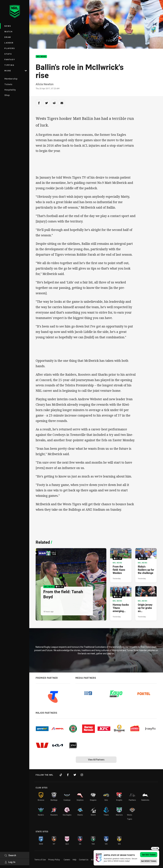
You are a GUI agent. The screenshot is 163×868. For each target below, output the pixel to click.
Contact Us (84, 860)
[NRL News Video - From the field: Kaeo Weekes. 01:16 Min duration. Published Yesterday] (121, 565)
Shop (7, 95)
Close (155, 848)
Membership (11, 79)
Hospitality (10, 90)
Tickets (8, 84)
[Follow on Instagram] (82, 775)
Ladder (9, 43)
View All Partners (96, 760)
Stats (8, 54)
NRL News (41, 57)
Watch (9, 32)
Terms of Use (40, 860)
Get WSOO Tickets (149, 861)
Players (10, 48)
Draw (8, 37)
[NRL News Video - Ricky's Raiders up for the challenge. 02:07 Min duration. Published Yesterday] (146, 565)
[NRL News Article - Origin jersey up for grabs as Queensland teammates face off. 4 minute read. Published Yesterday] (146, 603)
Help (74, 860)
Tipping (9, 65)
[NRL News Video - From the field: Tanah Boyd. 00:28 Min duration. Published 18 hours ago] (71, 584)
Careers (67, 860)
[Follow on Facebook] (68, 775)
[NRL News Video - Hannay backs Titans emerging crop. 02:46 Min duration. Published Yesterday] (121, 603)
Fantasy (10, 59)
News (8, 26)
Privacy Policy (54, 860)
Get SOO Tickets (149, 855)
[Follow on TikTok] (61, 775)
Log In (10, 862)
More (16, 71)
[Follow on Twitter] (75, 775)
